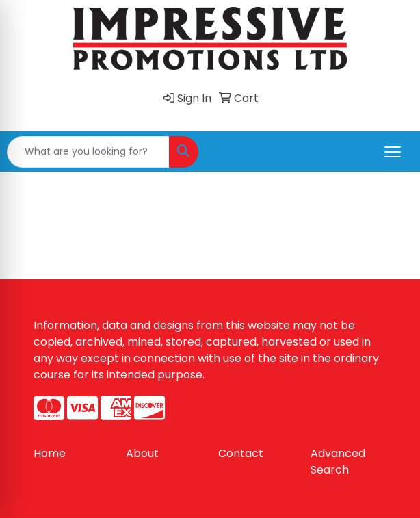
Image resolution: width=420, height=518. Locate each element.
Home (50, 453)
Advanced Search (338, 462)
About (142, 453)
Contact (241, 453)
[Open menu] (393, 152)
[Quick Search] (88, 152)
